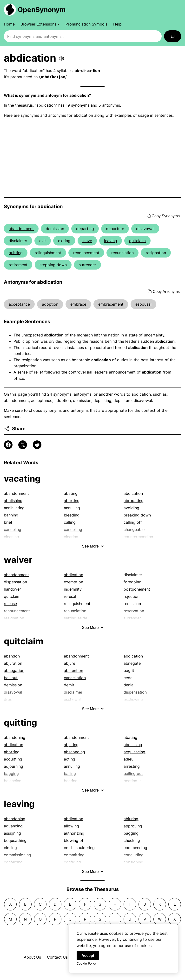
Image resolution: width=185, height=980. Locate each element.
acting (69, 759)
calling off (133, 522)
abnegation (14, 671)
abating (71, 493)
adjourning (13, 766)
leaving (111, 241)
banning (11, 515)
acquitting (13, 759)
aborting (72, 501)
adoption (50, 304)
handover (12, 589)
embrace (78, 304)
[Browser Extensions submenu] (40, 24)
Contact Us (57, 957)
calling (70, 522)
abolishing (13, 501)
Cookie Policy (87, 966)
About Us (32, 957)
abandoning (15, 737)
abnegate (132, 663)
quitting (16, 253)
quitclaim (137, 241)
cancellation (75, 678)
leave (87, 241)
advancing (13, 826)
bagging (131, 833)
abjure (69, 663)
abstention (73, 671)
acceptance (19, 304)
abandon (12, 656)
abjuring (71, 745)
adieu (129, 759)
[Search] (173, 36)
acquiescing (134, 752)
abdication (133, 493)
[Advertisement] (92, 158)
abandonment (21, 229)
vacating (22, 478)
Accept (88, 958)
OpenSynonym (42, 10)
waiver (18, 560)
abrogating (134, 501)
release (10, 604)
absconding (74, 752)
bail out (11, 678)
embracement (111, 304)
